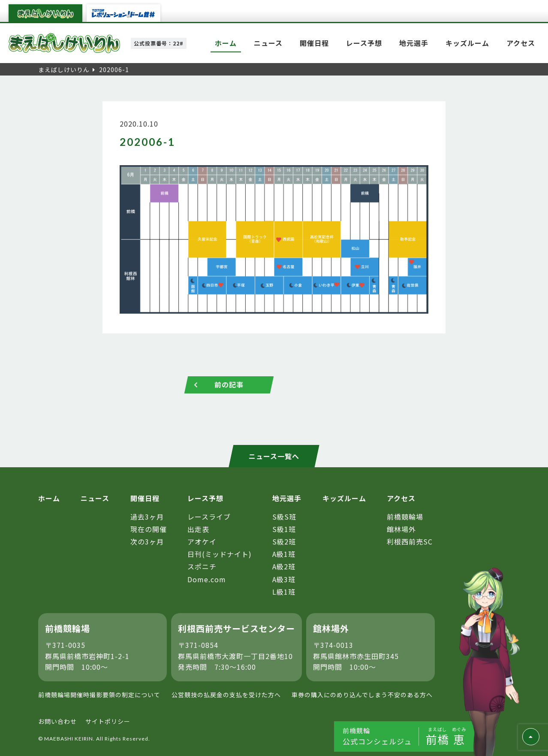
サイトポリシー (108, 721)
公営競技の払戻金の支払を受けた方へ (226, 695)
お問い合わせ (57, 721)
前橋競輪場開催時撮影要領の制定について (99, 695)
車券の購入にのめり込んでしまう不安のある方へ (362, 695)
